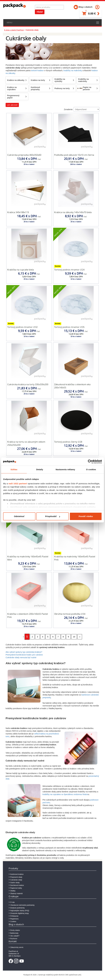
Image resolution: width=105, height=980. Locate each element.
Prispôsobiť (53, 516)
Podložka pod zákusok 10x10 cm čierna (74, 155)
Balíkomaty (14, 933)
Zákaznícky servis (17, 947)
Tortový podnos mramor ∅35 (69, 327)
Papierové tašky (16, 888)
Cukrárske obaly (16, 880)
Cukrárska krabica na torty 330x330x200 (28, 384)
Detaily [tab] (40, 469)
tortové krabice (37, 70)
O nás (12, 902)
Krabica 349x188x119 (18, 212)
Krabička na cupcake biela (21, 270)
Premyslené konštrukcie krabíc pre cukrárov (24, 655)
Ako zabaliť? (15, 936)
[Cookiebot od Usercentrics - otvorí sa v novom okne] (90, 462)
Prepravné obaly (16, 877)
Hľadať (40, 12)
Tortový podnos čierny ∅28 (68, 442)
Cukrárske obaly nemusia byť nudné (21, 657)
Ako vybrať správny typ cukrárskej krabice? (24, 652)
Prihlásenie (14, 916)
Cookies (13, 922)
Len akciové (12, 105)
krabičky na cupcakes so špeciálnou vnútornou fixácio (65, 794)
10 (74, 637)
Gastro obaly (15, 883)
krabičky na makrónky (73, 70)
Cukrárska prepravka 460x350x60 (24, 155)
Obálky (13, 891)
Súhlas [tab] (14, 469)
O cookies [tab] (91, 469)
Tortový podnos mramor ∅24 (69, 270)
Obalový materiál (16, 894)
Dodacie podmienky (17, 908)
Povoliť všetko (86, 516)
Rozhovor (14, 939)
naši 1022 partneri (18, 484)
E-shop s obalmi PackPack (14, 30)
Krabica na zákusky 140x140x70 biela (73, 212)
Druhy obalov (15, 930)
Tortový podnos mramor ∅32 (22, 327)
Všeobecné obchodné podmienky (22, 905)
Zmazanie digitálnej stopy (19, 913)
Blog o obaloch (83, 7)
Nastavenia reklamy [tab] (65, 469)
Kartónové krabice (17, 874)
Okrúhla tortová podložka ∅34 (70, 614)
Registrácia (14, 919)
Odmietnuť (19, 516)
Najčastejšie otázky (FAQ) (20, 911)
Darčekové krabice (17, 885)
